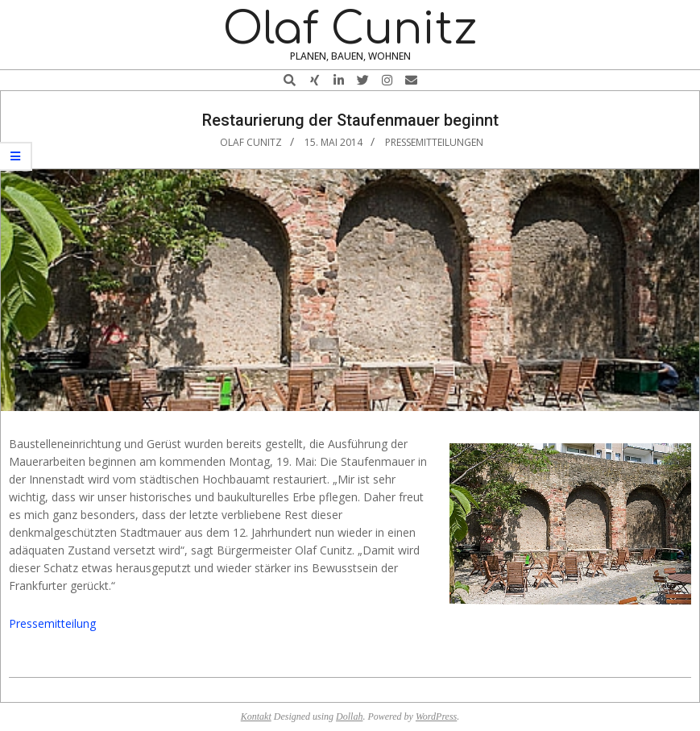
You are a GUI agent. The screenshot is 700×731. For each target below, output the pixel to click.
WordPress (436, 716)
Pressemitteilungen (434, 142)
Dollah (349, 716)
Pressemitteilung (52, 623)
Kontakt (256, 716)
